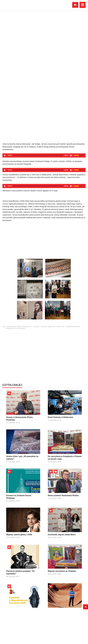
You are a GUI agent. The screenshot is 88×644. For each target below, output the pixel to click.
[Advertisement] (44, 239)
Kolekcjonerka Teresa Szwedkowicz (19, 326)
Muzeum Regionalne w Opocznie (52, 326)
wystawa (36, 326)
